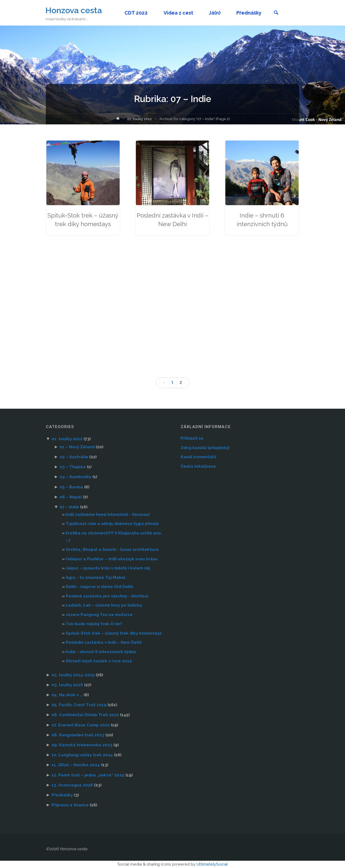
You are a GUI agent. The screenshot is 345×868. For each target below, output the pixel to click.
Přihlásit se (192, 438)
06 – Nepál (71, 497)
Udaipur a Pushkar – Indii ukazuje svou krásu (112, 559)
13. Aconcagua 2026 (72, 785)
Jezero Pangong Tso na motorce (99, 615)
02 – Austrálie (74, 457)
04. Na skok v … (67, 695)
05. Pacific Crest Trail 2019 (79, 705)
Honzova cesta (74, 10)
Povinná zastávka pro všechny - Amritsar (107, 596)
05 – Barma (71, 487)
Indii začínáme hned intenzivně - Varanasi (108, 514)
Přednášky (62, 795)
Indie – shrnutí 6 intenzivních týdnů (262, 220)
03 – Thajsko (73, 467)
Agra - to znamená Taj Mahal (96, 577)
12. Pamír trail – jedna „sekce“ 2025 (88, 775)
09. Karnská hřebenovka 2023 (82, 745)
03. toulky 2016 (67, 685)
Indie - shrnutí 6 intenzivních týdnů (101, 652)
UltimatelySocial (212, 864)
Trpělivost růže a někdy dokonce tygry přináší (112, 524)
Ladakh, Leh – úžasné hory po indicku (104, 605)
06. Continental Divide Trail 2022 (85, 715)
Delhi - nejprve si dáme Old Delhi (99, 587)
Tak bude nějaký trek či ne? (94, 624)
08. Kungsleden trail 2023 (78, 735)
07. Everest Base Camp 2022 (81, 725)
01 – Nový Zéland (77, 447)
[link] (278, 13)
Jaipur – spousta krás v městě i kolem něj (108, 568)
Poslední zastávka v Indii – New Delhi (172, 220)
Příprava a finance (70, 805)
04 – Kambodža (75, 477)
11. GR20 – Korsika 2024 (76, 765)
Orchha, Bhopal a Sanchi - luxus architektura (112, 549)
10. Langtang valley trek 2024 (82, 755)
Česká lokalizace (198, 466)
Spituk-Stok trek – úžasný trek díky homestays (83, 224)
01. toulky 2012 (140, 119)
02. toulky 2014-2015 (73, 675)
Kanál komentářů (198, 457)
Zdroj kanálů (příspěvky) (205, 448)
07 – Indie (69, 507)
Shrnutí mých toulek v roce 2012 (99, 661)
